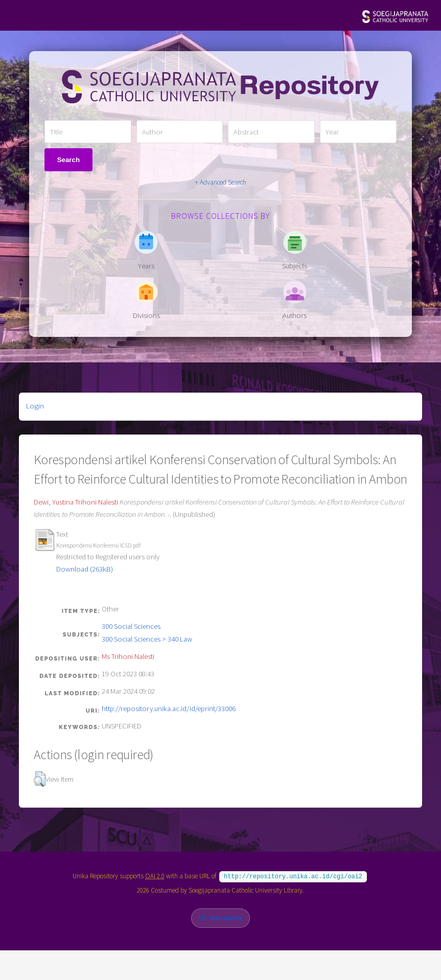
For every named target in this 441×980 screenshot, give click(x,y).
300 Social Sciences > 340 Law (147, 639)
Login (35, 406)
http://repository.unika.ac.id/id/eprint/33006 (169, 709)
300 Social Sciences (131, 626)
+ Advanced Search (220, 182)
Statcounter (226, 917)
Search (68, 160)
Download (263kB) (85, 569)
